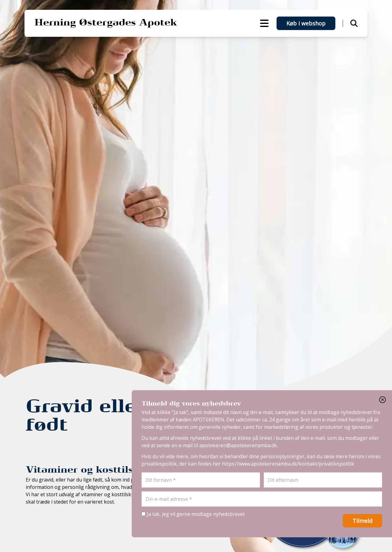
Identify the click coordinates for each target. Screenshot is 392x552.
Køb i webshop (306, 23)
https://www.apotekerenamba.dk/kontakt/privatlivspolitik (288, 464)
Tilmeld (362, 521)
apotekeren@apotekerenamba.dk (238, 445)
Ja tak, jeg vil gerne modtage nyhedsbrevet (193, 514)
